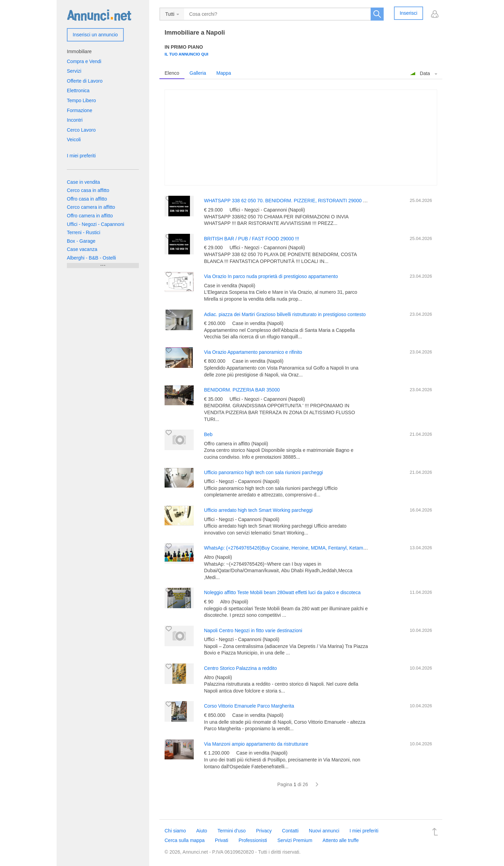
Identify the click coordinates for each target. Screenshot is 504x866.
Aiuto (202, 831)
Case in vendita (83, 182)
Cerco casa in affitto (88, 190)
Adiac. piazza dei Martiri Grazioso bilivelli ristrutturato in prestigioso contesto (285, 314)
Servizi (74, 71)
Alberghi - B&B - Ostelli (91, 258)
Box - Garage (81, 241)
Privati (222, 840)
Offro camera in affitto (90, 216)
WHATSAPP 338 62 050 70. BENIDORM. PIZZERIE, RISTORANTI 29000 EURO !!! (293, 201)
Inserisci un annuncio (95, 35)
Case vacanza (82, 249)
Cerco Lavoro (81, 130)
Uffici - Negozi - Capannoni (95, 224)
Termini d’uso (231, 831)
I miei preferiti (81, 156)
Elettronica (78, 91)
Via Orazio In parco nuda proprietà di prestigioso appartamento (271, 276)
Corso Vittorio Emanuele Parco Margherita (249, 706)
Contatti (290, 831)
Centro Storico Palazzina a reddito (240, 668)
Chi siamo (175, 831)
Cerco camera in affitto (91, 207)
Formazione (80, 110)
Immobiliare (79, 51)
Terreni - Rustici (83, 232)
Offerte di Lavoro (85, 81)
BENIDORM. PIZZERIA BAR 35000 (242, 390)
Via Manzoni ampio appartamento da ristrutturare (256, 744)
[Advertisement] (301, 137)
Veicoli (74, 140)
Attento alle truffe (341, 840)
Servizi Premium (295, 840)
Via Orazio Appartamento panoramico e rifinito (253, 352)
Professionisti (253, 840)
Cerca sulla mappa (185, 840)
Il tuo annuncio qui (187, 54)
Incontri (75, 120)
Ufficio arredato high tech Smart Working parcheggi (258, 510)
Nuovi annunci (324, 831)
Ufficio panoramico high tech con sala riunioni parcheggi (263, 472)
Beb (208, 434)
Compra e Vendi (84, 61)
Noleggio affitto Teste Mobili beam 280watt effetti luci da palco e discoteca (282, 592)
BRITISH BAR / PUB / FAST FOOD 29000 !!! (252, 239)
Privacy (264, 831)
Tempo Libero (81, 100)
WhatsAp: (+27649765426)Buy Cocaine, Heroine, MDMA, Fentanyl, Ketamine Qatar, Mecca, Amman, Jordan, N (323, 548)
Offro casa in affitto (87, 199)
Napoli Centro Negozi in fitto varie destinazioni (253, 630)
